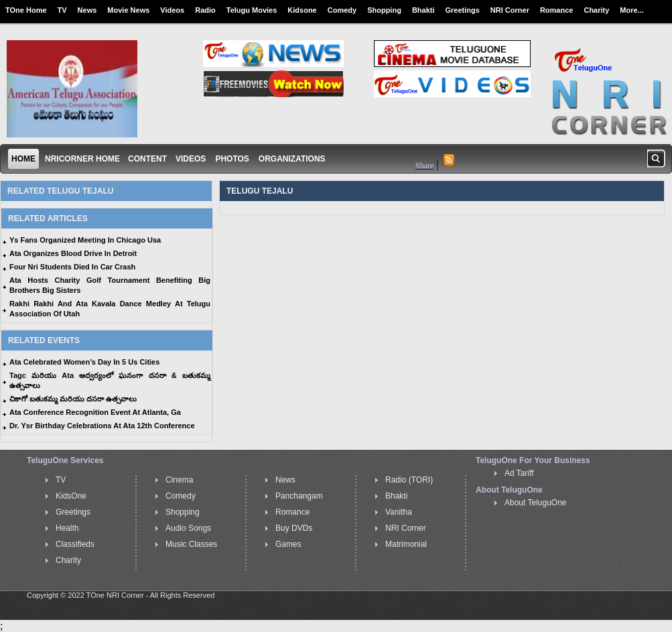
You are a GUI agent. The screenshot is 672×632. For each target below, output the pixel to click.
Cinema (179, 480)
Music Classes (191, 544)
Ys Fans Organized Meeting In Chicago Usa (85, 240)
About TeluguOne (536, 503)
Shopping (384, 10)
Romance (557, 10)
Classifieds (75, 544)
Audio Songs (188, 528)
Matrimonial (406, 544)
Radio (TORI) (409, 480)
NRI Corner (510, 10)
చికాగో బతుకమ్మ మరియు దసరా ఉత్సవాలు (73, 399)
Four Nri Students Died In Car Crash (72, 267)
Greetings (463, 10)
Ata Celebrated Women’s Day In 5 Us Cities (84, 362)
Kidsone (302, 10)
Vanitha (399, 512)
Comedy (342, 10)
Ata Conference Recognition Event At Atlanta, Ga (95, 412)
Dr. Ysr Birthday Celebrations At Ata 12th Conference (102, 426)
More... (631, 10)
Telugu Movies (252, 10)
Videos (172, 10)
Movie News (128, 10)
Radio (205, 10)
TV (62, 10)
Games (288, 544)
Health (67, 528)
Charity (596, 10)
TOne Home (26, 10)
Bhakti (423, 10)
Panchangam (299, 496)
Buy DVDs (294, 528)
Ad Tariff (519, 473)
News (87, 10)
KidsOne (71, 496)
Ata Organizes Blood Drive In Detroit (73, 253)
